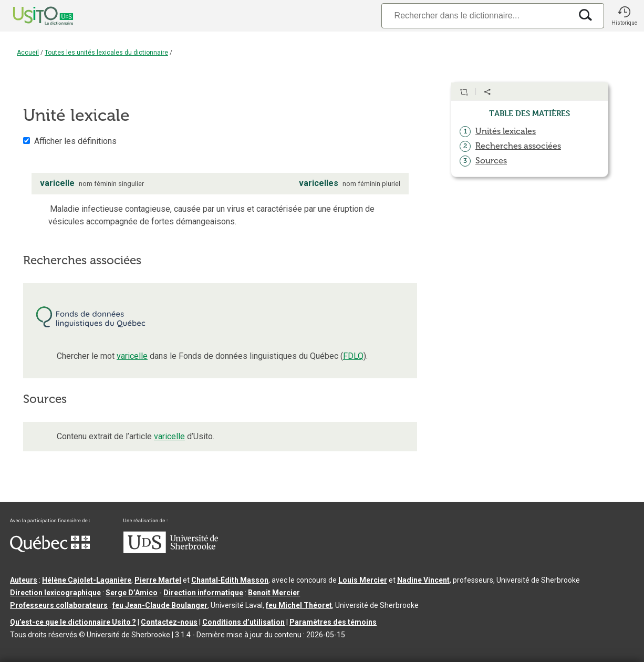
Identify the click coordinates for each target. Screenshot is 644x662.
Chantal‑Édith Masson (230, 580)
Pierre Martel (158, 580)
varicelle (132, 356)
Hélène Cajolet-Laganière (87, 580)
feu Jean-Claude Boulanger (160, 605)
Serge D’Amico (132, 593)
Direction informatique (203, 593)
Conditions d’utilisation (243, 622)
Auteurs (24, 580)
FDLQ (353, 356)
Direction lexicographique (55, 593)
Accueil (28, 53)
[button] (624, 16)
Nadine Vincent (423, 580)
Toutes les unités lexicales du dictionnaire (106, 53)
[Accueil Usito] (32, 16)
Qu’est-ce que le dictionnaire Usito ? (73, 622)
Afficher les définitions (75, 141)
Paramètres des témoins (333, 622)
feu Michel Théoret (299, 605)
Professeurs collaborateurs (59, 605)
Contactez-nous (169, 622)
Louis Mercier (363, 580)
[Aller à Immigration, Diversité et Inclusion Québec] (50, 550)
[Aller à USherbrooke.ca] (171, 551)
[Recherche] (476, 15)
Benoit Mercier (274, 593)
